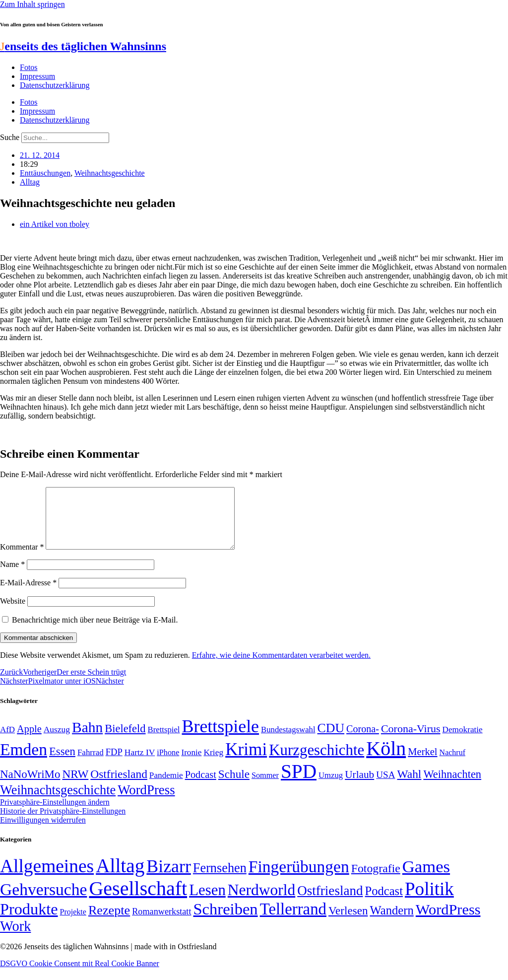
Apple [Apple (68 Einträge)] (29, 741)
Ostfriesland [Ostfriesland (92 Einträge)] (119, 786)
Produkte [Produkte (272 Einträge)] (29, 921)
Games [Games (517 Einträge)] (426, 878)
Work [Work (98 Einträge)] (15, 938)
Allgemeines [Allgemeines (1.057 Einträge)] (47, 878)
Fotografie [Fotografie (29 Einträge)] (376, 880)
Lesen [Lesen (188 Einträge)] (207, 902)
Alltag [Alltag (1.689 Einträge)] (120, 877)
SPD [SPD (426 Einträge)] (299, 783)
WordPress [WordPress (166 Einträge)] (448, 921)
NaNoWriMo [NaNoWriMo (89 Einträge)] (30, 786)
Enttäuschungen (45, 173)
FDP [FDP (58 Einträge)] (114, 764)
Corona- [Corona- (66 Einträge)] (363, 741)
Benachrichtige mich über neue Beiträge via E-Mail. (95, 632)
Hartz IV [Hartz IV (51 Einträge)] (140, 764)
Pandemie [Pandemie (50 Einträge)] (166, 787)
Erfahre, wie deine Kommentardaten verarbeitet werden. (281, 667)
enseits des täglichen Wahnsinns (83, 46)
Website (13, 613)
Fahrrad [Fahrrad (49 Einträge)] (91, 764)
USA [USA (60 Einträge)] (385, 787)
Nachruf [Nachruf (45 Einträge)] (452, 764)
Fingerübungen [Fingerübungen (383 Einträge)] (299, 878)
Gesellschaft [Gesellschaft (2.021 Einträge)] (138, 900)
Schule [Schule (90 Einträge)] (234, 786)
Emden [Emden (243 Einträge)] (24, 761)
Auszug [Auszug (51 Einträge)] (57, 741)
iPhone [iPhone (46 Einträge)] (168, 765)
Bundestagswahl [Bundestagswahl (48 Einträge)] (288, 741)
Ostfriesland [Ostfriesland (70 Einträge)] (330, 903)
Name (12, 576)
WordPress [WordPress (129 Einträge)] (146, 802)
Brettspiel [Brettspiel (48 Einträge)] (164, 741)
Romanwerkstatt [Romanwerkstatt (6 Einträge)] (161, 923)
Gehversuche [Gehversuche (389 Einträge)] (43, 901)
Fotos (29, 67)
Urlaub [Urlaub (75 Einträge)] (359, 786)
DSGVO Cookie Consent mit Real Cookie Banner (80, 975)
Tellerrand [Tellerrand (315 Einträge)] (293, 921)
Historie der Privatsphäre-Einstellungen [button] (63, 823)
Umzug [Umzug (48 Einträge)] (331, 787)
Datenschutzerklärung (55, 85)
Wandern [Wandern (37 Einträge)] (391, 922)
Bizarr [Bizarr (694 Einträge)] (169, 878)
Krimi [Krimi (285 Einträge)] (246, 761)
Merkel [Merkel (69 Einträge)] (422, 764)
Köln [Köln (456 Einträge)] (386, 760)
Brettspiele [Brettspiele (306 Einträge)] (221, 738)
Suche (10, 137)
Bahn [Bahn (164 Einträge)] (87, 739)
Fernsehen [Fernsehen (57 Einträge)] (220, 880)
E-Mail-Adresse (28, 595)
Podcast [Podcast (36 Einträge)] (384, 903)
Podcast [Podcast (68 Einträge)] (201, 786)
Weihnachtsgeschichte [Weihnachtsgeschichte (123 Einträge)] (58, 802)
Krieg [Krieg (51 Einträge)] (213, 764)
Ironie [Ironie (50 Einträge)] (191, 764)
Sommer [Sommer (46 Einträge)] (265, 787)
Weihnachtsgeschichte (110, 173)
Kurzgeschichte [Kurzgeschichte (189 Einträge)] (317, 762)
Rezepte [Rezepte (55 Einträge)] (109, 922)
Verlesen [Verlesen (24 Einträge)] (348, 922)
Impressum (37, 76)
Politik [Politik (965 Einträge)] (429, 901)
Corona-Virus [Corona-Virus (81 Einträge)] (411, 740)
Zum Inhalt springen (32, 4)
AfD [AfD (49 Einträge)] (7, 741)
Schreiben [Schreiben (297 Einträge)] (225, 921)
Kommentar (22, 559)
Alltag (30, 182)
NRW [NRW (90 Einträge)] (75, 786)
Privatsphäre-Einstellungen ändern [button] (55, 814)
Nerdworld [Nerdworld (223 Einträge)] (261, 902)
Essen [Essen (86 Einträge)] (62, 763)
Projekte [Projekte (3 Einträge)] (73, 924)
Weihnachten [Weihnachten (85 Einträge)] (452, 786)
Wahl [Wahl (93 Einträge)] (409, 786)
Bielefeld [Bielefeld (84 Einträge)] (125, 740)
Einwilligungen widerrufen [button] (43, 832)
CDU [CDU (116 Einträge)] (331, 740)
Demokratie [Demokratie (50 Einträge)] (463, 741)
